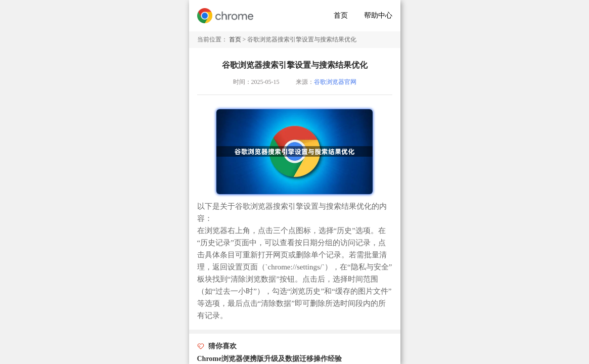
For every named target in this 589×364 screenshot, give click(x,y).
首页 (341, 15)
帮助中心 (378, 15)
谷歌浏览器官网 (335, 82)
